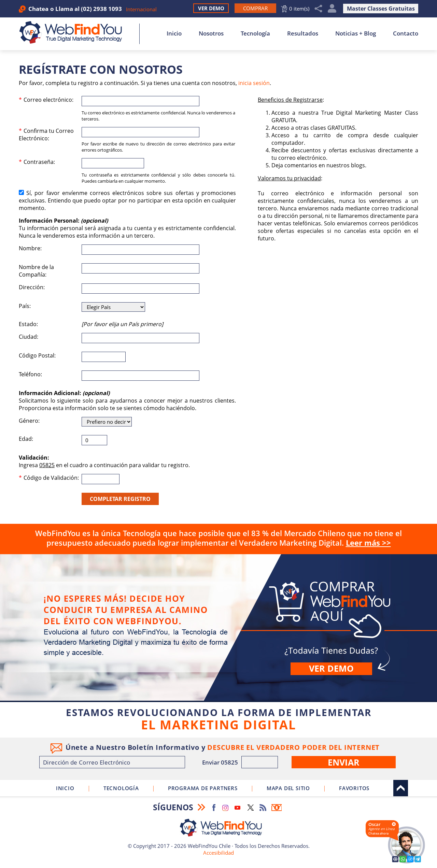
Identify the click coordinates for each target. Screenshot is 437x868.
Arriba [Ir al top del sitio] (401, 788)
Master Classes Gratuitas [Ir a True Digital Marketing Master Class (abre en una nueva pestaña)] (381, 9)
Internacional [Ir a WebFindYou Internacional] (141, 9)
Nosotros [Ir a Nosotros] (211, 33)
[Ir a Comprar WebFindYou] (255, 8)
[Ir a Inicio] (74, 32)
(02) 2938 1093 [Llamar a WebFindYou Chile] (101, 9)
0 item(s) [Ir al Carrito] (299, 9)
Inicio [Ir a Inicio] (174, 33)
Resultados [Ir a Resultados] (303, 33)
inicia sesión (254, 83)
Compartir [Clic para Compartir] (319, 9)
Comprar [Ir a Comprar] (218, 627)
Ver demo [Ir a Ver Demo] (331, 668)
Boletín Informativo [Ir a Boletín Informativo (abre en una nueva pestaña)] (277, 808)
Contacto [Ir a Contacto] (406, 33)
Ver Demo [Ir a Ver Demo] (211, 8)
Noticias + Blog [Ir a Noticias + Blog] (356, 33)
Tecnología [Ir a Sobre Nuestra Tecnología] (255, 33)
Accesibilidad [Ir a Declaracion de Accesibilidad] (218, 853)
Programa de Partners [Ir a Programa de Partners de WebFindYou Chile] (203, 788)
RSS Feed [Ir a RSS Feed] (263, 808)
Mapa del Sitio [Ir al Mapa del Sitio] (288, 788)
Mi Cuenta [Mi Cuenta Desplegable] (332, 9)
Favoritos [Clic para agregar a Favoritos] (354, 788)
